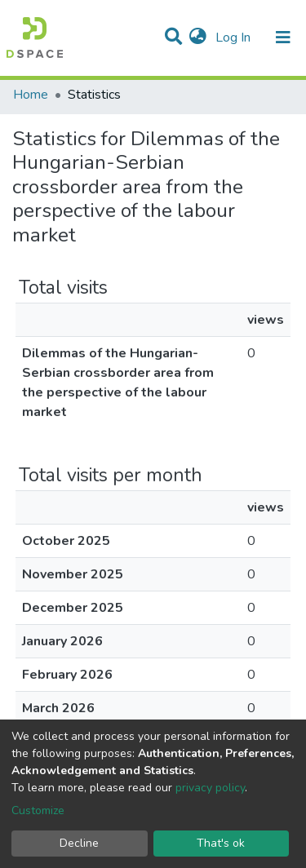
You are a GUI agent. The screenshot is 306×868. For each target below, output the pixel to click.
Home (31, 95)
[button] (198, 38)
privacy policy (210, 788)
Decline (79, 843)
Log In (235, 38)
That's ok (221, 843)
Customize (38, 810)
